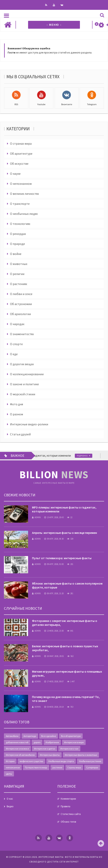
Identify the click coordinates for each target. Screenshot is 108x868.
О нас (10, 799)
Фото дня (16, 404)
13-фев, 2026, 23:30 (54, 631)
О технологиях (20, 224)
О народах (17, 324)
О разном (16, 414)
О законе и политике (24, 384)
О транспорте (20, 204)
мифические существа (31, 761)
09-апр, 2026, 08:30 (54, 539)
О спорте (16, 344)
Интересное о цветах (45, 749)
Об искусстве (19, 164)
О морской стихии (23, 394)
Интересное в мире (74, 742)
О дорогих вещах (22, 364)
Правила (65, 806)
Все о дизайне (49, 736)
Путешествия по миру (36, 767)
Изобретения (52, 742)
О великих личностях (24, 194)
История (10, 761)
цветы (9, 774)
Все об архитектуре (71, 736)
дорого (37, 742)
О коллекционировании (27, 374)
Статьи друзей (20, 434)
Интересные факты (50, 755)
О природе (17, 244)
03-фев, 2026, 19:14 (54, 707)
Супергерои (92, 767)
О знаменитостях (22, 334)
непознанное (13, 767)
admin (36, 517)
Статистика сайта (71, 814)
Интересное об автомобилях (20, 755)
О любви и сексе (21, 294)
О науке (15, 174)
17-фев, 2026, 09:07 (54, 681)
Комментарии (68, 799)
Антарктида (30, 736)
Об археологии (20, 314)
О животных (19, 264)
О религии (17, 274)
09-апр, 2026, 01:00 (54, 564)
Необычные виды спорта (61, 761)
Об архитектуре (21, 154)
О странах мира (21, 143)
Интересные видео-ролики (29, 424)
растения (57, 767)
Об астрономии (21, 304)
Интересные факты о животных (81, 755)
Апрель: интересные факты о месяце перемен (65, 533)
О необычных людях (24, 214)
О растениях (19, 284)
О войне (16, 254)
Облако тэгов (68, 822)
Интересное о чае (69, 749)
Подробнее (87, 456)
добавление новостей (17, 742)
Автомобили (12, 736)
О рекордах (18, 234)
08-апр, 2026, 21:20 (54, 593)
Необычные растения (90, 761)
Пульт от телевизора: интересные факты (62, 558)
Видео (10, 806)
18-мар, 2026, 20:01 (54, 656)
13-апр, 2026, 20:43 (54, 517)
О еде (14, 354)
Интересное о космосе (17, 749)
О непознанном (21, 184)
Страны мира (74, 767)
